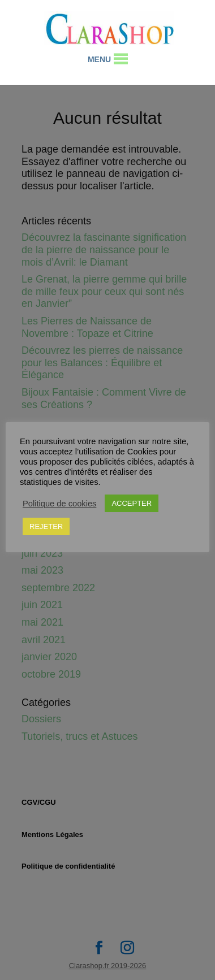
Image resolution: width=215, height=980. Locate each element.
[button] (99, 59)
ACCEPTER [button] (132, 503)
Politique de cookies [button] (59, 504)
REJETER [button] (46, 526)
